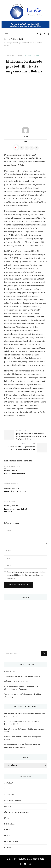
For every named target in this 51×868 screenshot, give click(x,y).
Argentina (9, 795)
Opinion (8, 830)
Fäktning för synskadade (17, 812)
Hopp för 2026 (10, 671)
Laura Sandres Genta (13, 745)
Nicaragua (9, 824)
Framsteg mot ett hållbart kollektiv (16, 510)
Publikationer (11, 842)
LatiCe (34, 10)
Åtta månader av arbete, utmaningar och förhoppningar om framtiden (21, 688)
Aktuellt (9, 783)
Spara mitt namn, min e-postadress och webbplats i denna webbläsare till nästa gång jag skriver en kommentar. (27, 575)
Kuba (7, 818)
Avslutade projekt (14, 801)
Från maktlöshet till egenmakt (17, 681)
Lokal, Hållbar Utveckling (15, 491)
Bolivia (28, 55)
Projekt (36, 55)
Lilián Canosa (10, 721)
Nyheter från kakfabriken (15, 474)
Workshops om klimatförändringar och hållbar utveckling (23, 696)
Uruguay (16, 488)
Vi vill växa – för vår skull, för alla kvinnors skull (23, 676)
